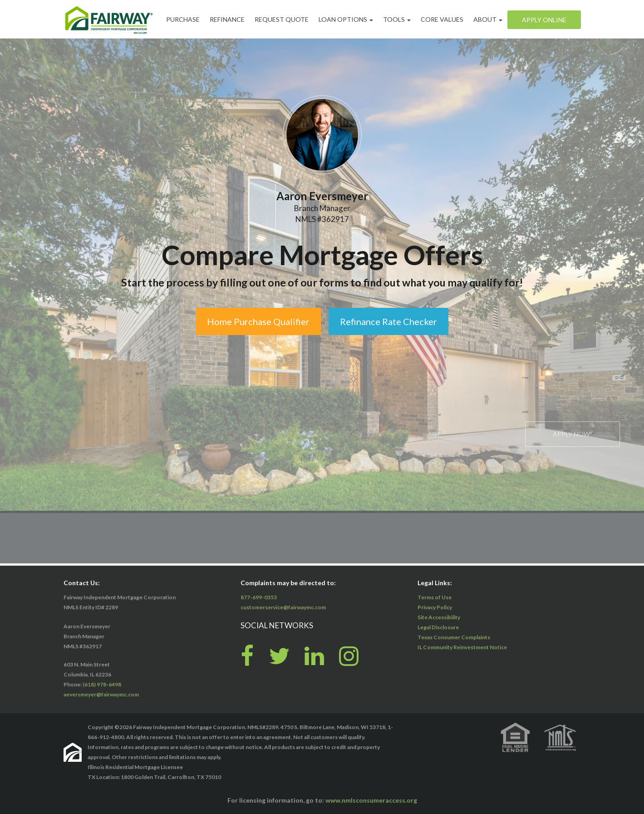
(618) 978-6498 (102, 684)
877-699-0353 (259, 597)
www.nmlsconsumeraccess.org (371, 800)
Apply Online (544, 20)
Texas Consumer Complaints (454, 637)
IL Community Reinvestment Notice (462, 647)
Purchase (183, 19)
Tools (397, 19)
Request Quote (282, 19)
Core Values (442, 19)
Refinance (227, 19)
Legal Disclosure (438, 627)
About (488, 19)
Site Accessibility (439, 617)
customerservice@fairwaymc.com (283, 607)
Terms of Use (435, 597)
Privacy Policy (435, 607)
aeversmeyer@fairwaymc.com (101, 694)
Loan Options (346, 19)
